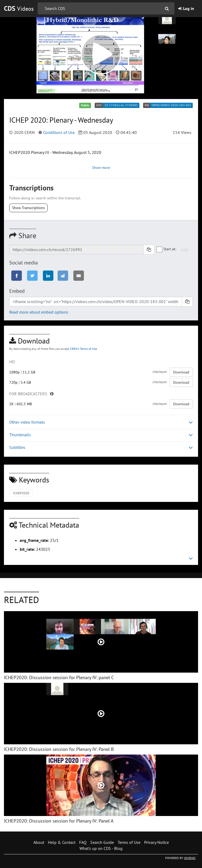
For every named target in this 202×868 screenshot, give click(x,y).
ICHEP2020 (21, 493)
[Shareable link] (76, 250)
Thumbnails (101, 435)
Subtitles (101, 447)
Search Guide (102, 842)
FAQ (83, 842)
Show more (101, 168)
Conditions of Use (59, 132)
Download (181, 372)
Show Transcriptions (28, 208)
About (39, 842)
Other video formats (101, 422)
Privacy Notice (156, 842)
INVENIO (190, 858)
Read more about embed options (39, 312)
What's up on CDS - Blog (101, 848)
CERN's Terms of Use (84, 349)
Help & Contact (62, 842)
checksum (160, 372)
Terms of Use (129, 842)
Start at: (166, 249)
